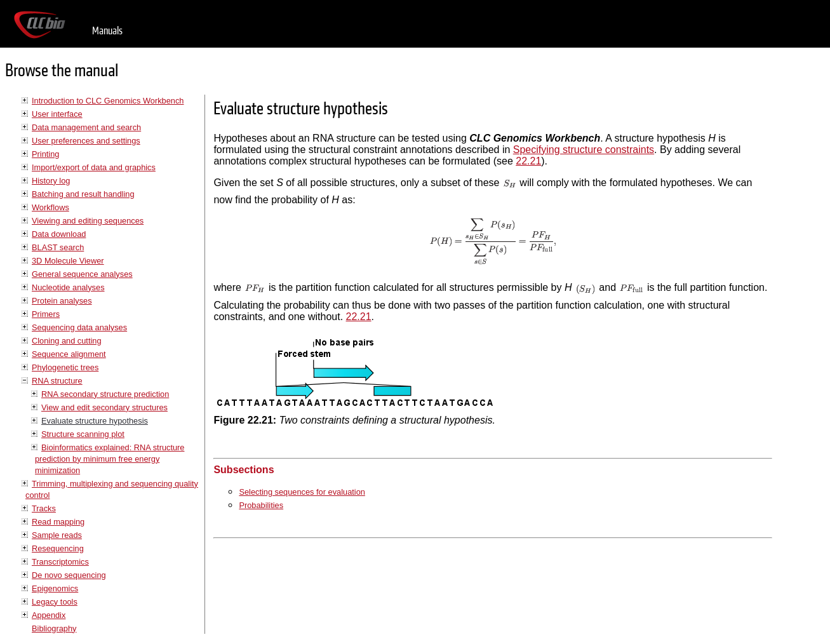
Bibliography (54, 628)
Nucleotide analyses (68, 287)
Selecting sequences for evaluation (302, 492)
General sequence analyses (82, 274)
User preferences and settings (86, 141)
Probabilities (261, 505)
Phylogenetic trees (65, 367)
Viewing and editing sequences (88, 221)
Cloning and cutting (67, 341)
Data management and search (86, 127)
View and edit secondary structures (104, 407)
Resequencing (58, 548)
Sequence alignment (69, 354)
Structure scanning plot (83, 434)
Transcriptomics (60, 562)
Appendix (49, 615)
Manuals (107, 31)
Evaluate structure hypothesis (95, 421)
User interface (57, 114)
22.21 (528, 161)
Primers (46, 314)
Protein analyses (62, 301)
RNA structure (57, 381)
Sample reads (57, 535)
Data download (59, 234)
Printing (45, 154)
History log (51, 181)
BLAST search (58, 247)
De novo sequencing (69, 575)
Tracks (44, 508)
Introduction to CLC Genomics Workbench (108, 101)
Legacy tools (55, 602)
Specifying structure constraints (584, 150)
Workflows (50, 207)
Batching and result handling (83, 194)
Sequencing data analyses (79, 327)
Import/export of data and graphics (94, 167)
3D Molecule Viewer (68, 261)
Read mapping (58, 522)
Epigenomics (55, 588)
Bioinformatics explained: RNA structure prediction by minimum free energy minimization (110, 459)
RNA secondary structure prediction (105, 394)
